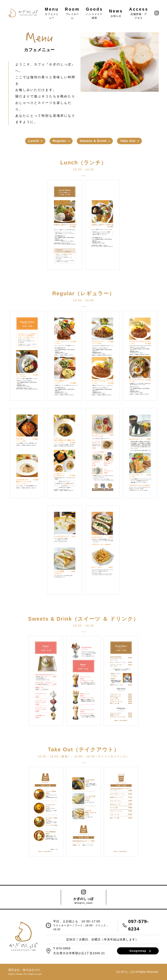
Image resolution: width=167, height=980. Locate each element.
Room (72, 13)
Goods (94, 13)
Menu (52, 13)
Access (139, 13)
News (116, 13)
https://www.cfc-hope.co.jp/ (25, 974)
